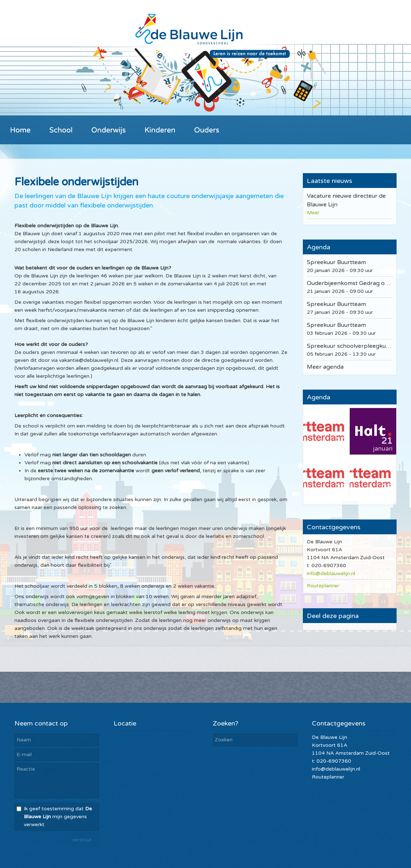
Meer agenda (325, 367)
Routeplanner (323, 586)
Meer (313, 213)
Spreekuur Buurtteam (336, 262)
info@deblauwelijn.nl (331, 573)
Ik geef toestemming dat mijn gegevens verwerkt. (58, 817)
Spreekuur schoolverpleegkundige (354, 346)
